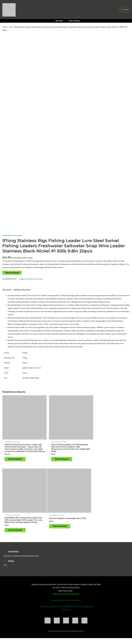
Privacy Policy (45, 603)
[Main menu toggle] (124, 10)
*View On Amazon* (12, 276)
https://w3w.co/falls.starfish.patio (66, 590)
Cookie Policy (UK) (59, 603)
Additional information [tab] (22, 292)
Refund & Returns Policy (77, 603)
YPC (5, 562)
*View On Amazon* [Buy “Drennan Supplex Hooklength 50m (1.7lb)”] (16, 526)
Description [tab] (7, 292)
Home (5, 30)
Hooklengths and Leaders (12, 238)
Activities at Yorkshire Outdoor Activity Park (21, 552)
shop (10, 30)
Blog (90, 603)
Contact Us (66, 606)
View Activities (73, 23)
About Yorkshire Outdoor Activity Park (66, 597)
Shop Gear (58, 23)
